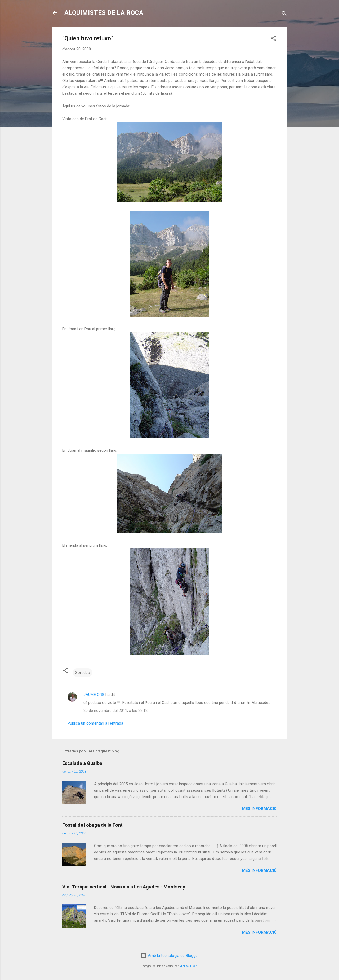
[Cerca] (284, 14)
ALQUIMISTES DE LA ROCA (104, 13)
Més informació (259, 809)
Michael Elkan (188, 966)
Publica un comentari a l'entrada (95, 723)
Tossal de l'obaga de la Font (92, 825)
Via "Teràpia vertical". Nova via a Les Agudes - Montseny (124, 887)
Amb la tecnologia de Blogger (170, 956)
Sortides (82, 673)
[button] (274, 39)
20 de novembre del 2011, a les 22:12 (115, 711)
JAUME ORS (94, 695)
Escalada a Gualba (82, 763)
